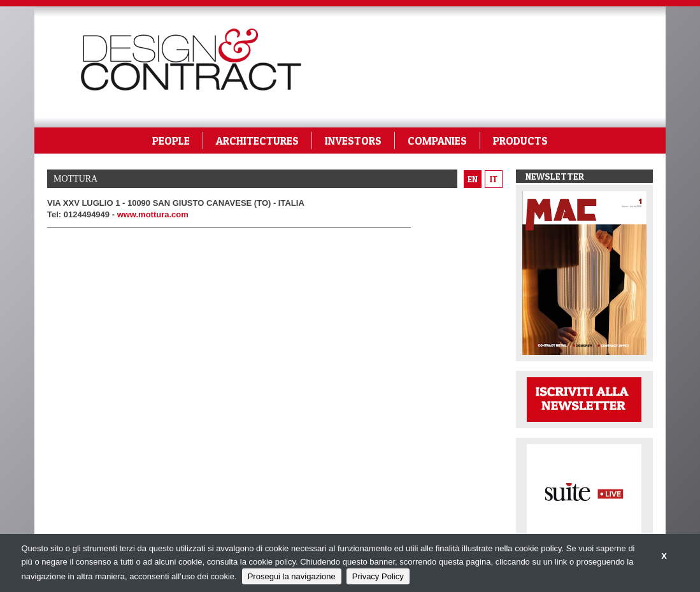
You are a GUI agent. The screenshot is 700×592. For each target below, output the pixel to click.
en (473, 179)
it (494, 179)
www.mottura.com (153, 214)
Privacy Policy (378, 576)
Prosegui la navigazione (292, 576)
